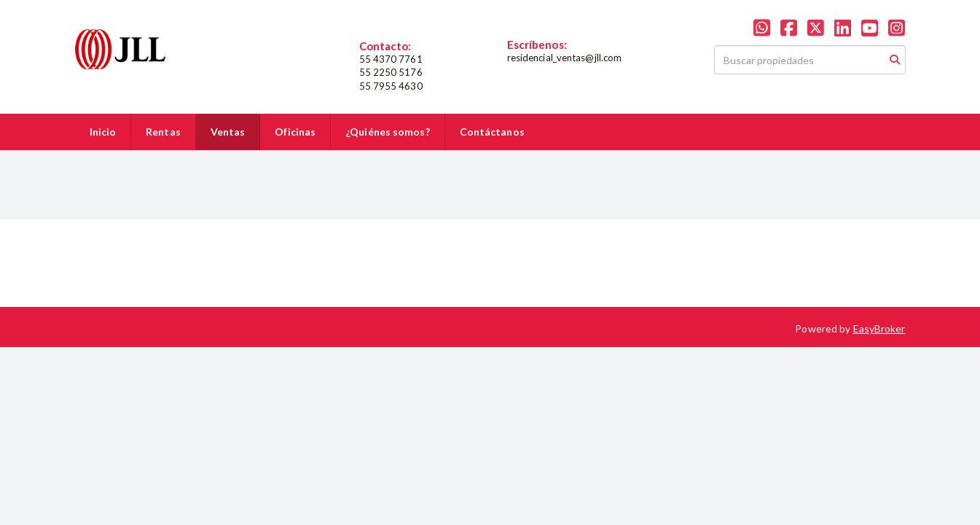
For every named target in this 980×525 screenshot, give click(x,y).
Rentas (163, 132)
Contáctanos (492, 132)
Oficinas (295, 132)
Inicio (103, 132)
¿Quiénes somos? (388, 132)
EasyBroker (879, 328)
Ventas (228, 132)
